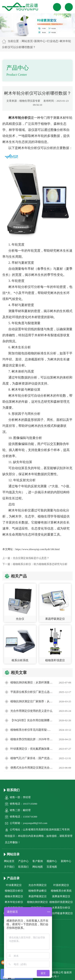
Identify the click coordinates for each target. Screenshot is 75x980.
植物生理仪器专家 (30, 101)
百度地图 (52, 867)
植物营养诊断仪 (37, 891)
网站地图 (38, 867)
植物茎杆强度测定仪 (61, 902)
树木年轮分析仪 (14, 902)
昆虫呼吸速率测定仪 (61, 913)
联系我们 (23, 867)
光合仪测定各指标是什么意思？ (31, 558)
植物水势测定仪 (14, 896)
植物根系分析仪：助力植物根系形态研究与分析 (40, 564)
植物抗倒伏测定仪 (37, 902)
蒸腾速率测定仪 (61, 896)
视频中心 (52, 861)
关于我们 (9, 867)
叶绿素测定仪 (14, 885)
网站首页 (27, 41)
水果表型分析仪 (61, 908)
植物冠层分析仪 (14, 891)
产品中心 (23, 861)
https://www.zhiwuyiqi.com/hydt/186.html (37, 549)
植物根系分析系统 (61, 891)
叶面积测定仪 (61, 885)
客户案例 (38, 861)
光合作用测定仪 (37, 885)
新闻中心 (40, 41)
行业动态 (53, 41)
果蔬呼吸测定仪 (37, 896)
